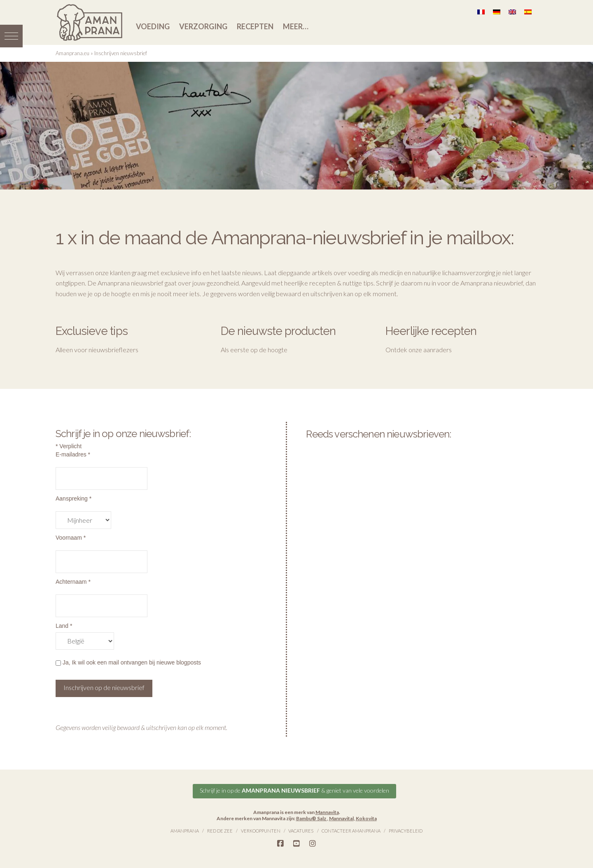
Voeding (153, 26)
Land (64, 626)
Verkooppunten (261, 831)
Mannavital (341, 818)
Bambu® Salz (312, 818)
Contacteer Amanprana (351, 831)
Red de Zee (220, 831)
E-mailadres (73, 454)
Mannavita (327, 812)
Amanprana (185, 831)
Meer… (296, 26)
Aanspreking (74, 498)
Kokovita (366, 818)
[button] (11, 36)
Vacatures (301, 831)
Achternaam (73, 582)
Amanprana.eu (72, 53)
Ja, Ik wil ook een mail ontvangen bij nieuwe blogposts (128, 662)
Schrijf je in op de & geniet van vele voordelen (294, 790)
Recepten (255, 26)
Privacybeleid (406, 831)
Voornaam (71, 538)
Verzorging (203, 26)
